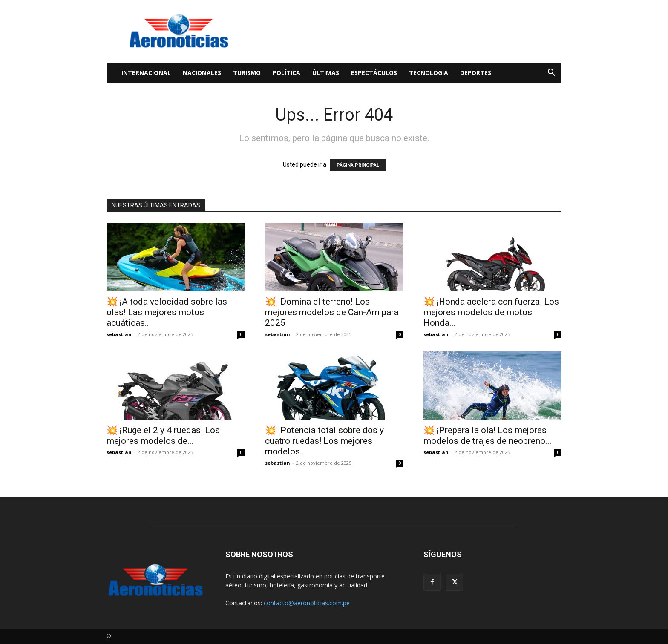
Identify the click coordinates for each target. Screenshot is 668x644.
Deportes (476, 73)
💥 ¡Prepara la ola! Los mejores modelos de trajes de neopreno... (488, 436)
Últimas (326, 73)
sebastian (119, 334)
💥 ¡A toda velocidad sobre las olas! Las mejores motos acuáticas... (167, 312)
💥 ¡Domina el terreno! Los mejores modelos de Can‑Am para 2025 (332, 312)
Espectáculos (374, 73)
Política (286, 73)
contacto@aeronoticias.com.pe (307, 603)
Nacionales (202, 73)
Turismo (247, 73)
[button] (551, 73)
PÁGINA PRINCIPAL (358, 165)
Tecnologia (429, 73)
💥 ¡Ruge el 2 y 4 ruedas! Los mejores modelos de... (163, 436)
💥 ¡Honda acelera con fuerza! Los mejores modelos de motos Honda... (491, 312)
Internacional (146, 73)
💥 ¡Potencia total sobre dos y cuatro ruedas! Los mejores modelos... (324, 441)
